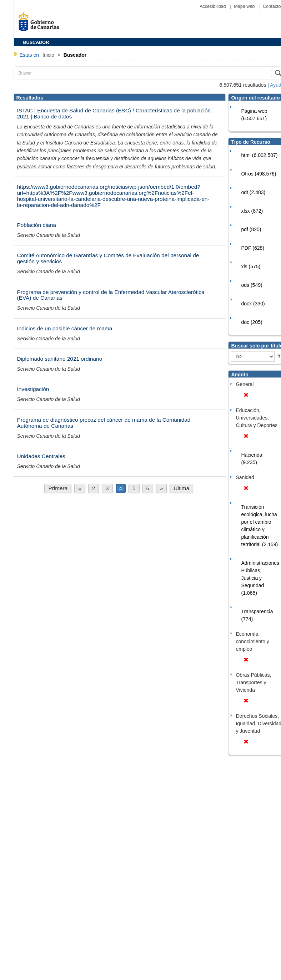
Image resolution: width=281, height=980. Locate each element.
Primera (58, 488)
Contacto (272, 6)
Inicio (49, 55)
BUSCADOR (36, 42)
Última (181, 488)
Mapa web (245, 6)
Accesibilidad (213, 6)
